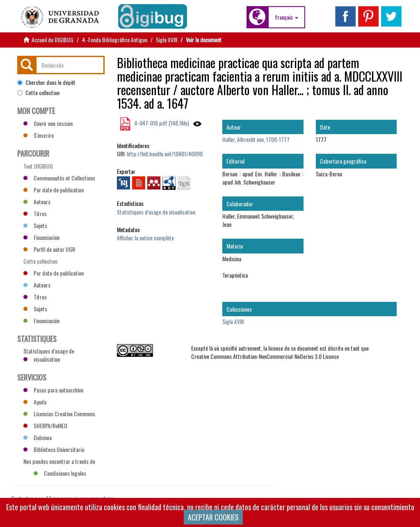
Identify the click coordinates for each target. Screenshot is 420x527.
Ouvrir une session (48, 123)
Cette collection (38, 93)
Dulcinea (38, 437)
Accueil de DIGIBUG (52, 40)
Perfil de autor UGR (49, 249)
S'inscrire (39, 135)
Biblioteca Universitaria (54, 449)
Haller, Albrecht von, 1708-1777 (256, 139)
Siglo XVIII (167, 40)
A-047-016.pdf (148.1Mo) (161, 123)
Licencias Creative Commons (59, 414)
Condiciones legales (60, 473)
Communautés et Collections (59, 178)
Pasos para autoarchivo (53, 390)
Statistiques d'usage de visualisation (156, 212)
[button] (286, 17)
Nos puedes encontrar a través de (59, 462)
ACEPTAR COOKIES (213, 517)
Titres (35, 213)
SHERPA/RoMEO (45, 425)
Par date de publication (54, 190)
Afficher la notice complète (145, 238)
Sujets (35, 225)
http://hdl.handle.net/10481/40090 (165, 154)
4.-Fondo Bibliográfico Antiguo (115, 40)
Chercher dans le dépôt (46, 82)
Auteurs (37, 202)
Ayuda (35, 402)
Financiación (41, 237)
